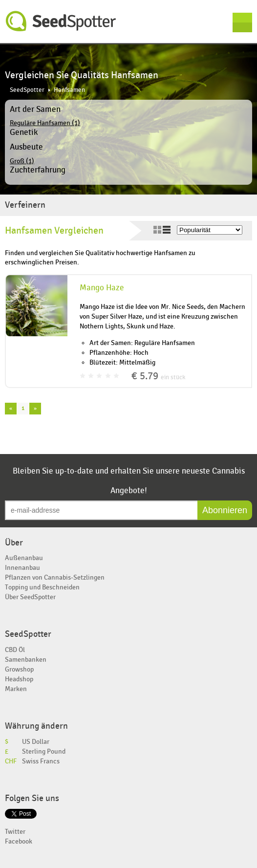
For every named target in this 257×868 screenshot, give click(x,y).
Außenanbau (24, 558)
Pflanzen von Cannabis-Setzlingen (55, 577)
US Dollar (36, 742)
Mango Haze (102, 288)
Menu (242, 22)
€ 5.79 (158, 376)
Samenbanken (26, 660)
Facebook (19, 841)
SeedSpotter (61, 21)
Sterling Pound (44, 751)
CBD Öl (15, 650)
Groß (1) (22, 161)
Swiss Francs (41, 761)
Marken (16, 689)
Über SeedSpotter (30, 597)
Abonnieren (225, 510)
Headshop (19, 679)
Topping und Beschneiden (42, 587)
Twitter (15, 832)
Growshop (19, 669)
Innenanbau (22, 568)
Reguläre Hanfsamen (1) (45, 123)
